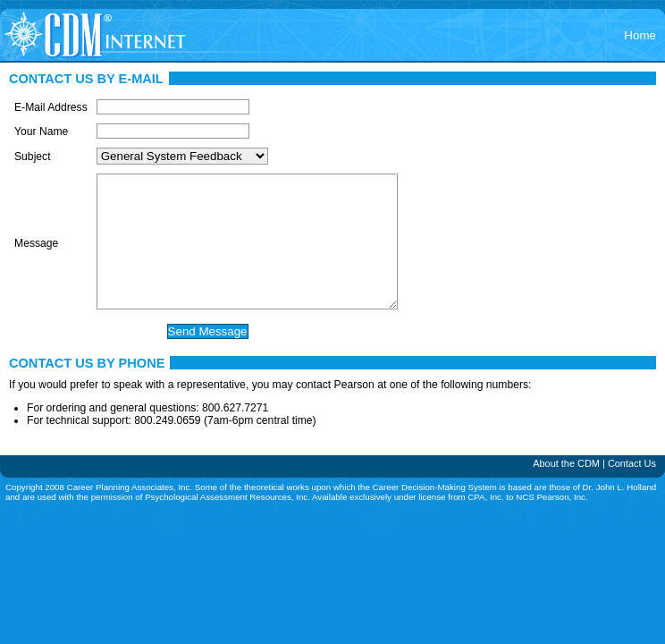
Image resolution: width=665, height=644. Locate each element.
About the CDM (566, 490)
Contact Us (632, 490)
